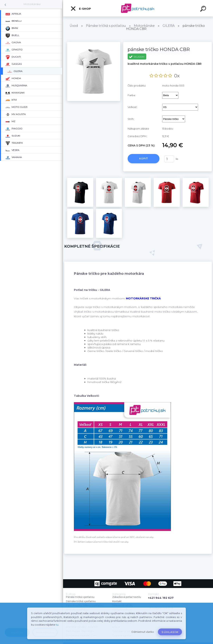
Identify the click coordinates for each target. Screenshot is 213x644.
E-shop (81, 9)
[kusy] (169, 159)
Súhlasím (170, 632)
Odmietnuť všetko (143, 632)
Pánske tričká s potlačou (106, 26)
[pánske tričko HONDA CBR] (94, 43)
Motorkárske (32, 4)
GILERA (169, 26)
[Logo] (138, 8)
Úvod (74, 26)
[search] (204, 9)
